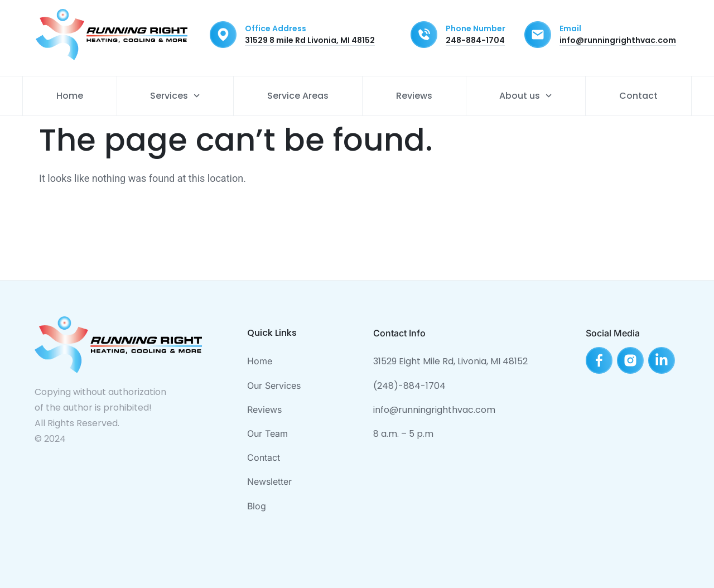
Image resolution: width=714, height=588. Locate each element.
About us (525, 96)
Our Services (274, 385)
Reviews (414, 96)
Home (70, 96)
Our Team (267, 433)
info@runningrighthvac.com (618, 40)
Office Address (276, 28)
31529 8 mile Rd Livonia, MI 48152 (310, 40)
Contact (638, 96)
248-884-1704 (475, 40)
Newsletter (269, 481)
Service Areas (298, 96)
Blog (257, 506)
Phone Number (476, 28)
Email (570, 28)
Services (175, 96)
